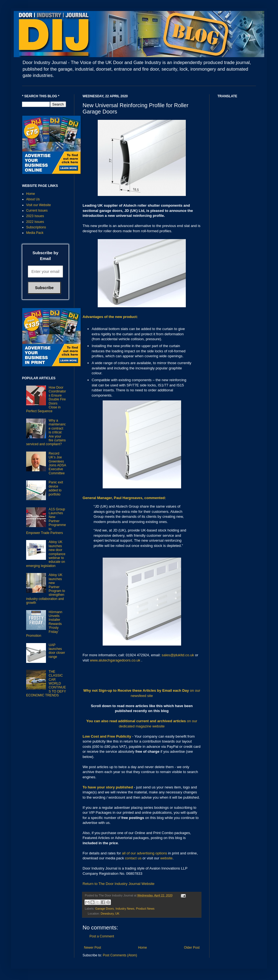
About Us (33, 199)
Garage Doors (105, 909)
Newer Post (92, 948)
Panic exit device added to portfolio (56, 488)
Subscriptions (36, 227)
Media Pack (35, 233)
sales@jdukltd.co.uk (178, 655)
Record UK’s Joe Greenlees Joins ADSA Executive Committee (57, 463)
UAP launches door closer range (57, 651)
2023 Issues (35, 216)
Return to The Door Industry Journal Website (118, 884)
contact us (133, 858)
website (166, 858)
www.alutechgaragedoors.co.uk (115, 660)
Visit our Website (39, 205)
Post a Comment (102, 936)
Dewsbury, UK (110, 913)
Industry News (125, 909)
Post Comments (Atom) (120, 955)
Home (143, 948)
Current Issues (37, 211)
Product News (145, 909)
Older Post (192, 948)
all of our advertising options (145, 853)
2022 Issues (35, 222)
